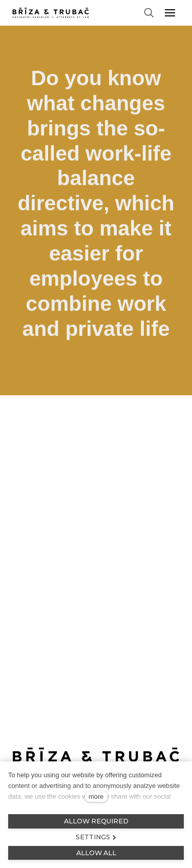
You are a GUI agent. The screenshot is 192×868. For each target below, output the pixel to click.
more (96, 796)
